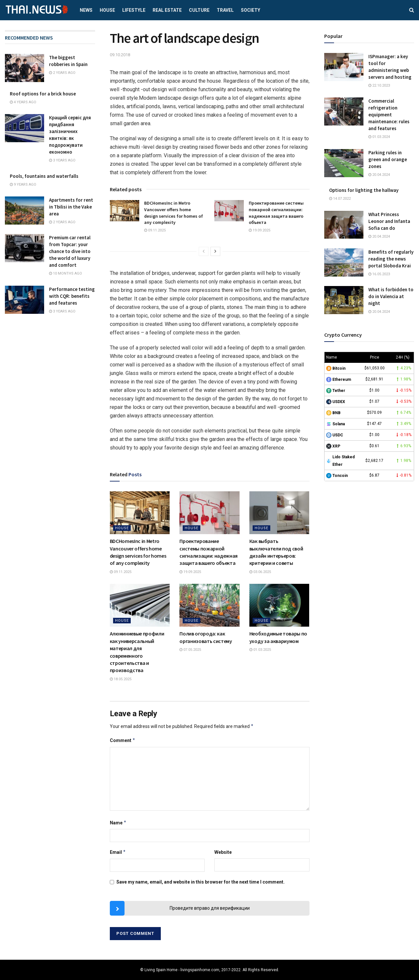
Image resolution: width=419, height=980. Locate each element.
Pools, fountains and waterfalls (44, 176)
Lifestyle (134, 10)
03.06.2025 (260, 572)
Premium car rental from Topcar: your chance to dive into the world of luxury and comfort (70, 251)
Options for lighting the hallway (364, 190)
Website (223, 852)
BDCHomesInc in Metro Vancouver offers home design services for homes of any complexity (174, 213)
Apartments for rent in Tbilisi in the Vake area (71, 207)
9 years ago (23, 185)
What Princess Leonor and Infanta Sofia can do (389, 221)
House (107, 10)
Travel (225, 10)
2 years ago (62, 73)
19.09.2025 (260, 230)
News (86, 10)
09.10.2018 (120, 55)
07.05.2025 (190, 650)
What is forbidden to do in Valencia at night (391, 296)
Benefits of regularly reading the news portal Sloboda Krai (391, 259)
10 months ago (66, 273)
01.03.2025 (260, 650)
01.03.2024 (379, 137)
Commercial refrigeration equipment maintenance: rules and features (389, 115)
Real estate (167, 10)
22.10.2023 (379, 85)
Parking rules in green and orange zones (388, 159)
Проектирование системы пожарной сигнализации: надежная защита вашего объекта (276, 213)
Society (251, 10)
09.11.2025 (155, 230)
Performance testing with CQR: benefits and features (72, 296)
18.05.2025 (121, 679)
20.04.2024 (379, 175)
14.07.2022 (340, 199)
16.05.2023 (379, 274)
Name (118, 823)
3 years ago (62, 160)
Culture (199, 10)
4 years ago (23, 102)
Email (118, 852)
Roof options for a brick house (43, 94)
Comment (123, 740)
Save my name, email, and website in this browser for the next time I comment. (201, 882)
